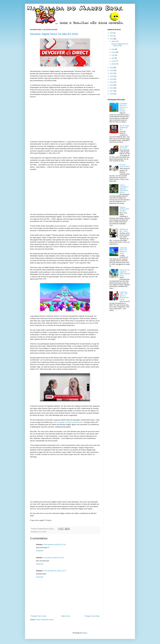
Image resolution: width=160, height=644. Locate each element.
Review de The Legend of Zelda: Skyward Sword (125, 273)
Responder (40, 551)
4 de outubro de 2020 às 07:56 (53, 558)
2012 (112, 88)
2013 (112, 85)
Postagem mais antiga (92, 616)
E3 (40, 532)
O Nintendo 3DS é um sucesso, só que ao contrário (124, 107)
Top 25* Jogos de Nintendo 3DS (124, 128)
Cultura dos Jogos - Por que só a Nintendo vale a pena (124, 296)
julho (113, 49)
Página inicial (65, 616)
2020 (112, 39)
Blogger (85, 633)
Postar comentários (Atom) (45, 620)
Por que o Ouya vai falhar (125, 166)
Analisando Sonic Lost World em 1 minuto (123, 251)
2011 (112, 91)
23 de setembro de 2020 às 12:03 (54, 545)
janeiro (114, 64)
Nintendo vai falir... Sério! (124, 230)
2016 (112, 76)
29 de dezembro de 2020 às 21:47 (55, 571)
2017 (112, 73)
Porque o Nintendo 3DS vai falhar (124, 209)
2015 (112, 79)
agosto (114, 41)
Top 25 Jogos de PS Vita (124, 147)
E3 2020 (44, 532)
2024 (112, 33)
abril (113, 58)
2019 (112, 68)
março (114, 61)
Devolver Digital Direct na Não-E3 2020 (54, 34)
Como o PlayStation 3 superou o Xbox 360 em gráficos (124, 189)
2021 (112, 36)
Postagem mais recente (38, 616)
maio (113, 55)
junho (114, 52)
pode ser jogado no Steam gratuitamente (68, 422)
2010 (112, 94)
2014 (112, 82)
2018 (112, 70)
